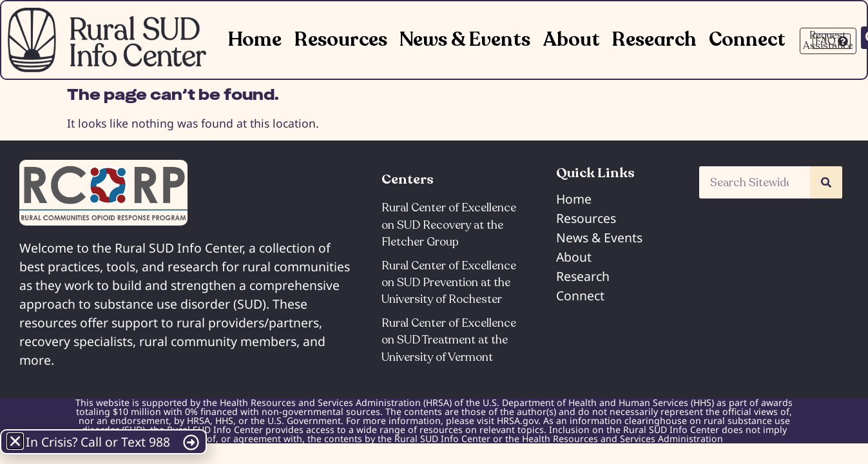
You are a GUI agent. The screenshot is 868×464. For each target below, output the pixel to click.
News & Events (465, 40)
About (571, 40)
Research (654, 40)
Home (255, 40)
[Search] (826, 182)
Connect (747, 40)
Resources (341, 40)
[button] (15, 441)
